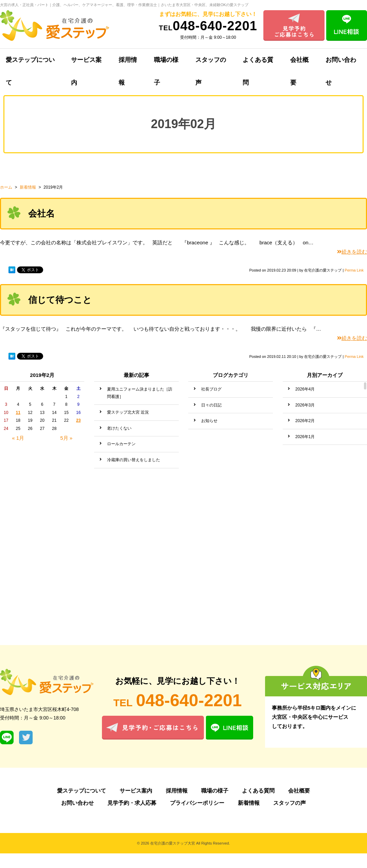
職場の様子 (166, 64)
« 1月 (18, 438)
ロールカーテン (121, 444)
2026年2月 (305, 421)
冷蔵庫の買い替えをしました (134, 460)
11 (18, 413)
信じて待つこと (60, 300)
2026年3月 (305, 405)
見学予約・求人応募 (132, 803)
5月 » (66, 438)
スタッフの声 (211, 64)
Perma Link (354, 270)
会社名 (41, 213)
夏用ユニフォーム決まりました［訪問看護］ (140, 393)
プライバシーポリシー (197, 803)
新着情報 (249, 803)
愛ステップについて (82, 791)
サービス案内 (86, 64)
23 (78, 420)
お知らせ (209, 421)
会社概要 (299, 64)
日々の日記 (211, 405)
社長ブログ (211, 389)
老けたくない (119, 428)
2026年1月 (305, 437)
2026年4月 (305, 389)
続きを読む (352, 252)
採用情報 (128, 64)
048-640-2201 (208, 26)
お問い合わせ (77, 803)
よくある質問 (258, 64)
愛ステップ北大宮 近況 (128, 412)
